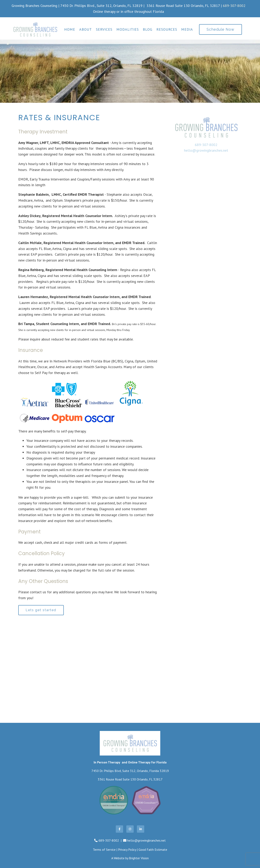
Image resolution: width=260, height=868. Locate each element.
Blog (148, 29)
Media (187, 29)
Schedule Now (220, 29)
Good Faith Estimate (153, 850)
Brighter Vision (139, 858)
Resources (167, 29)
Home (70, 29)
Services (104, 29)
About (86, 29)
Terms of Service (104, 850)
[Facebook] (119, 829)
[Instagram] (130, 829)
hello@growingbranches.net (206, 150)
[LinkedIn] (141, 829)
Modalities (128, 29)
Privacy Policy (127, 850)
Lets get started (41, 610)
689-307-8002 (234, 6)
